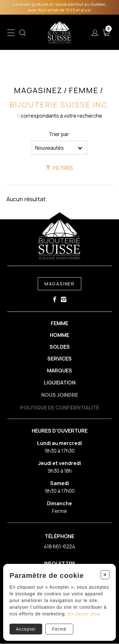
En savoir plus (84, 614)
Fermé (59, 629)
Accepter (26, 629)
